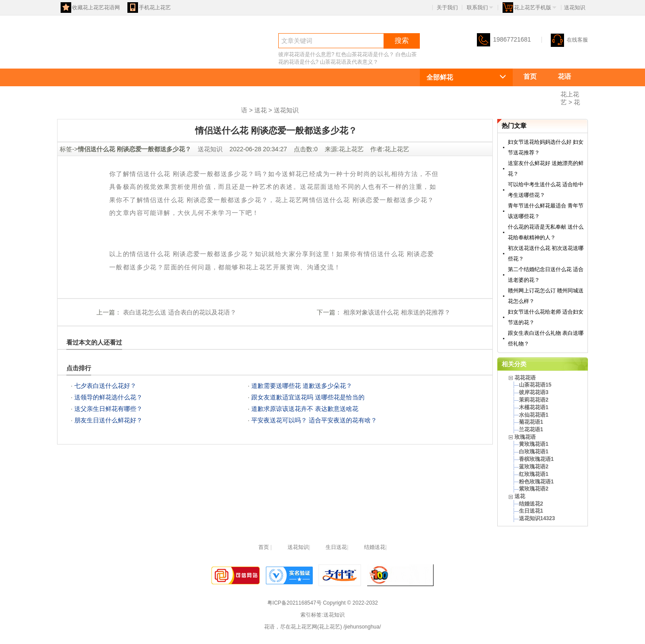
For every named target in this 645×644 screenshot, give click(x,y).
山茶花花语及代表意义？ (349, 62)
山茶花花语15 (535, 385)
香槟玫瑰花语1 (536, 459)
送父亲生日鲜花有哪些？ (108, 409)
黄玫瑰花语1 (534, 444)
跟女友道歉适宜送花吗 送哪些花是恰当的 (308, 397)
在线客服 (569, 40)
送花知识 (286, 110)
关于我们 (447, 8)
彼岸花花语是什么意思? (306, 54)
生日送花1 (531, 511)
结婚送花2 (531, 504)
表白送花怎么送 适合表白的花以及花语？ (179, 312)
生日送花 (336, 547)
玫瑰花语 (183, 109)
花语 (73, 56)
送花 (224, 109)
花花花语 (537, 93)
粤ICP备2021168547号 (294, 603)
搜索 (402, 40)
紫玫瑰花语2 (534, 489)
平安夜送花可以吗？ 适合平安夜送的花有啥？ (314, 420)
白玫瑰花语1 (534, 452)
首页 (530, 76)
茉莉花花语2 (534, 400)
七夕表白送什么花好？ (105, 386)
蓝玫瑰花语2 (534, 467)
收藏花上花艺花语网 (90, 8)
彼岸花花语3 (534, 392)
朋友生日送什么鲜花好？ (108, 420)
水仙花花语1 (534, 415)
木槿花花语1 (534, 407)
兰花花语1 (531, 429)
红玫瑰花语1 (534, 474)
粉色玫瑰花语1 (536, 482)
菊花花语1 (531, 422)
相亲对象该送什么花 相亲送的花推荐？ (396, 312)
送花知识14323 (537, 518)
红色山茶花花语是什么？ (365, 54)
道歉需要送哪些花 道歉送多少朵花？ (302, 386)
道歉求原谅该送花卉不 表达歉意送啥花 (305, 409)
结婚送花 (375, 547)
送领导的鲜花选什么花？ (108, 397)
